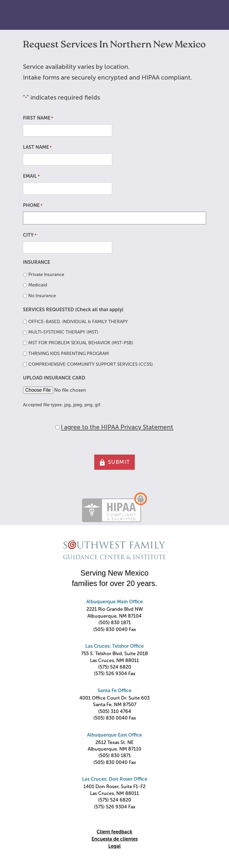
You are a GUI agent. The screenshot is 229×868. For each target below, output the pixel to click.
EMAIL (31, 176)
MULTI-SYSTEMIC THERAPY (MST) (63, 332)
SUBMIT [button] (114, 463)
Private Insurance (46, 275)
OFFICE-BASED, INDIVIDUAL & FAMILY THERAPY (78, 322)
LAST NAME (37, 148)
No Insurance (42, 296)
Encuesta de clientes (115, 839)
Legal (114, 846)
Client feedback (114, 832)
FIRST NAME (38, 118)
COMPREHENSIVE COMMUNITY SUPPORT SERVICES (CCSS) (91, 364)
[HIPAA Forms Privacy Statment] (57, 427)
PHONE (33, 206)
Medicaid (38, 285)
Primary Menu (211, 15)
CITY (30, 235)
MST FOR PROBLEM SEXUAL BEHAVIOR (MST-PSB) (81, 343)
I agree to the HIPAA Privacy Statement (117, 427)
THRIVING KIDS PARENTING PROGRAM (69, 354)
